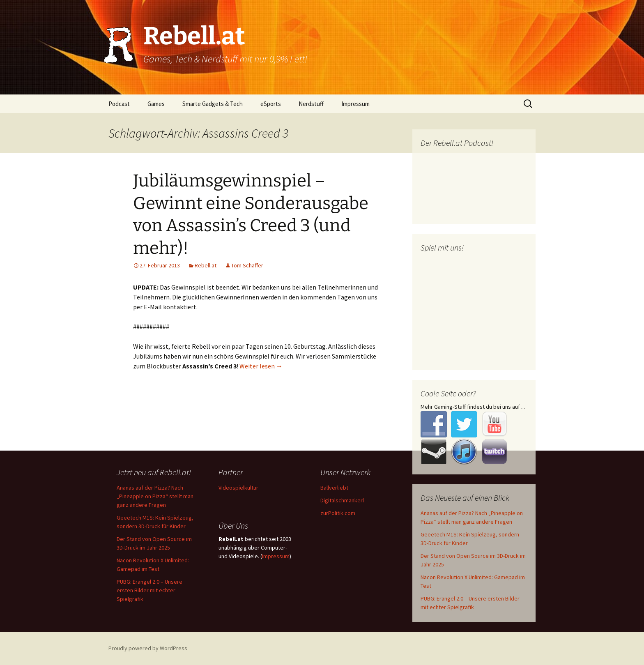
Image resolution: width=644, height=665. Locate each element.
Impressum (355, 104)
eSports (271, 104)
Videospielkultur (238, 488)
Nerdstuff (311, 104)
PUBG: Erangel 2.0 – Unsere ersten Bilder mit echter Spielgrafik (149, 590)
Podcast (119, 104)
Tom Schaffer (247, 265)
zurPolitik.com (338, 513)
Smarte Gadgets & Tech (213, 104)
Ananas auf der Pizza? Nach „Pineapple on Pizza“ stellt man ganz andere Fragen (155, 496)
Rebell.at (206, 265)
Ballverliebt (334, 488)
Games (156, 104)
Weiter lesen (261, 366)
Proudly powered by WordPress (148, 648)
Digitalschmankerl (342, 500)
